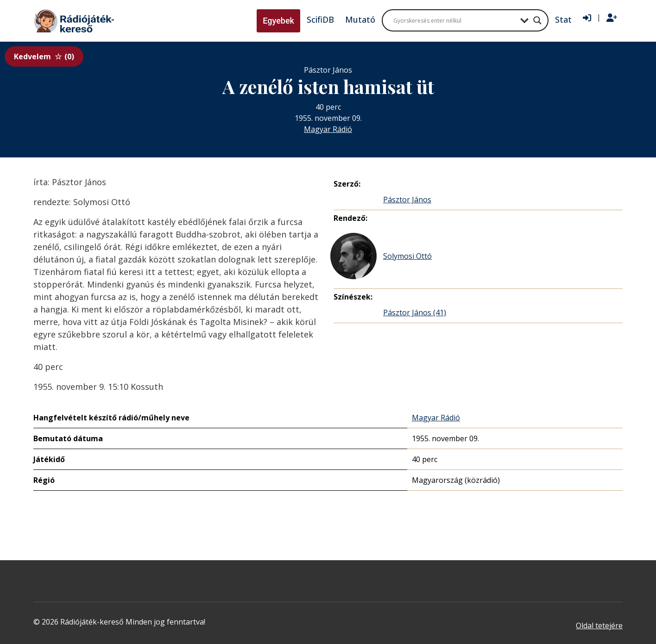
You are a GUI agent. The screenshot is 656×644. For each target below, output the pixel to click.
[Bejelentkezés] (587, 18)
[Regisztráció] (612, 18)
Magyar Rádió (328, 129)
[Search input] (454, 20)
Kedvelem (44, 56)
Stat (563, 19)
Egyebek (278, 21)
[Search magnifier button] (537, 20)
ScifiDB (320, 19)
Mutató (360, 19)
